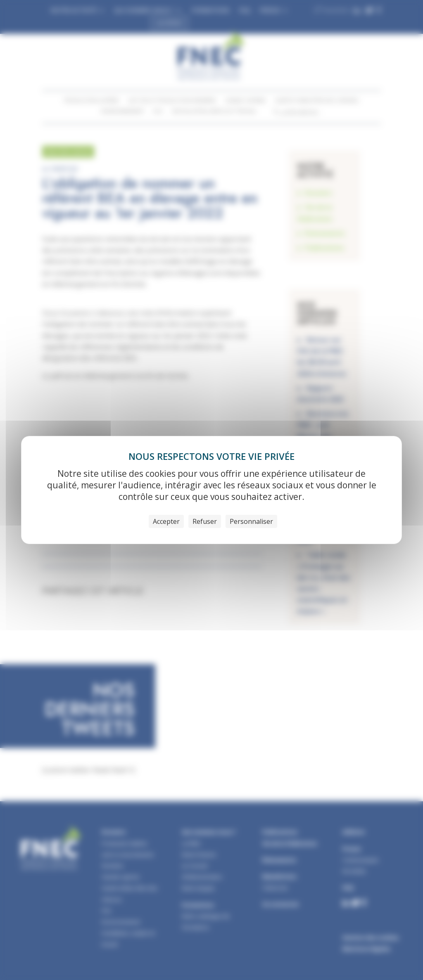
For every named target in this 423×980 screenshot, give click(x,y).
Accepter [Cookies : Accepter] (166, 521)
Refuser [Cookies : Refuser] (205, 521)
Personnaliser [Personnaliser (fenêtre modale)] (251, 521)
